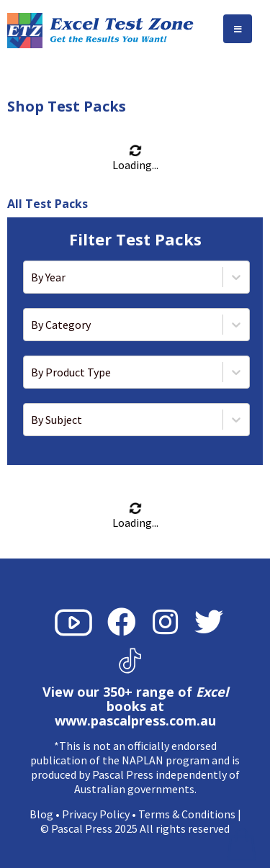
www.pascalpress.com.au (135, 720)
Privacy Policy (96, 814)
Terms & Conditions (187, 814)
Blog (41, 814)
